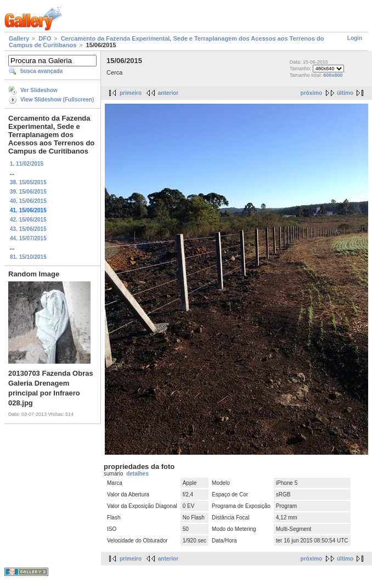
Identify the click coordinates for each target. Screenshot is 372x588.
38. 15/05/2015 (28, 182)
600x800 (333, 75)
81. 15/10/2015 (28, 257)
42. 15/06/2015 (28, 220)
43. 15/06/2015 (28, 229)
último (345, 93)
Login (355, 38)
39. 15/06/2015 (28, 192)
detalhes (137, 474)
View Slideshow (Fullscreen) (57, 100)
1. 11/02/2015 (27, 164)
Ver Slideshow (39, 90)
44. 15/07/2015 (28, 238)
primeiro (131, 93)
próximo (311, 93)
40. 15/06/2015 (28, 201)
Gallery (19, 38)
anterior (168, 93)
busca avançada (41, 71)
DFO (45, 38)
